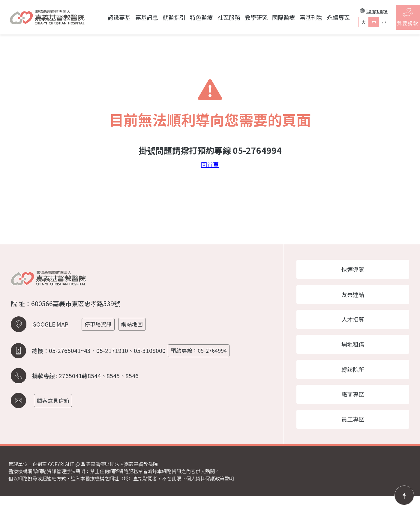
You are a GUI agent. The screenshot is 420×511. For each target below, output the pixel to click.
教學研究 (243, 17)
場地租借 (357, 351)
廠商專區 (357, 406)
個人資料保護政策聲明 (210, 493)
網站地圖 (137, 335)
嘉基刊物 (298, 17)
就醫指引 (161, 17)
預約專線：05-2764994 (202, 358)
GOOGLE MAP (50, 335)
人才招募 (357, 324)
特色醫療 (188, 17)
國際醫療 (271, 17)
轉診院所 (357, 378)
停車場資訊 (101, 335)
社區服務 (216, 17)
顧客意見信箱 (56, 405)
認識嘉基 (106, 17)
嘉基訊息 (133, 17)
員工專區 (357, 433)
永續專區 (325, 17)
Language (361, 11)
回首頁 (210, 165)
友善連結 (357, 297)
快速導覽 (357, 270)
